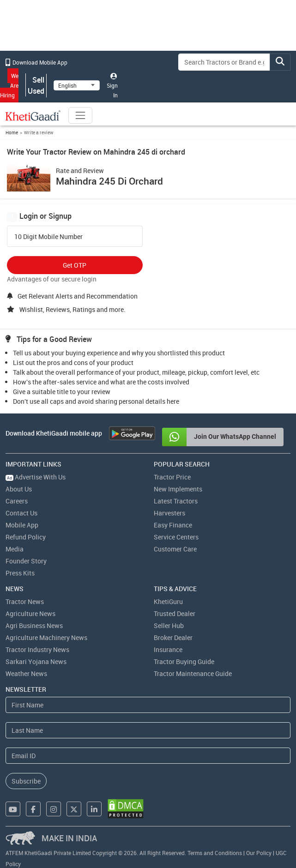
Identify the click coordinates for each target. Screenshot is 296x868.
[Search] (224, 62)
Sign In (112, 86)
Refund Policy (26, 537)
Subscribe (26, 781)
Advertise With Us (36, 477)
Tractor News (25, 602)
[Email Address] (148, 756)
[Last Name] (148, 730)
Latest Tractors (176, 501)
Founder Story (26, 561)
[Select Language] (77, 85)
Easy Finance (173, 525)
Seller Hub (169, 626)
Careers (17, 501)
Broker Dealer (173, 638)
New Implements (178, 489)
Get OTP (75, 265)
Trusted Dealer (175, 614)
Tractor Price (172, 477)
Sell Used (36, 85)
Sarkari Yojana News (36, 661)
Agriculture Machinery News (46, 638)
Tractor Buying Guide (184, 661)
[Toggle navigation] (80, 115)
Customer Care (175, 549)
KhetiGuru (168, 602)
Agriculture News (30, 614)
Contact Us (21, 513)
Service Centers (176, 537)
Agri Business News (34, 626)
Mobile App (22, 525)
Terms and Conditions (215, 853)
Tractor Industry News (37, 650)
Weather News (26, 673)
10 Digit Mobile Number (48, 237)
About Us (19, 489)
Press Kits (20, 573)
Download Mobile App (36, 62)
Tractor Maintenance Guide (193, 673)
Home (12, 132)
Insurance (168, 650)
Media (15, 549)
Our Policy (259, 853)
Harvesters (169, 513)
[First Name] (148, 705)
